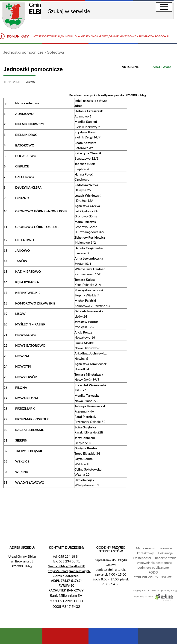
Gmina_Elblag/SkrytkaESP (66, 566)
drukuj (30, 82)
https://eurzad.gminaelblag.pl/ (69, 571)
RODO (153, 572)
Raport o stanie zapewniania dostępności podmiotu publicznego (157, 563)
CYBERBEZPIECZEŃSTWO (153, 577)
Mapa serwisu (146, 548)
